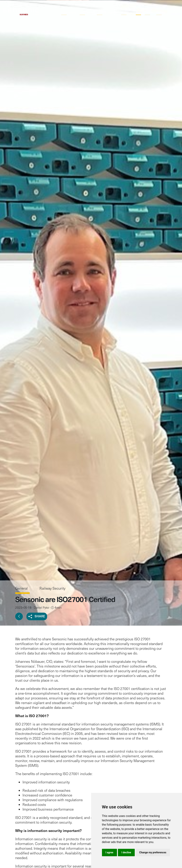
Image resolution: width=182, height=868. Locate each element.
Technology (86, 12)
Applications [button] (69, 12)
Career (149, 12)
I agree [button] (109, 852)
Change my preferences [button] (153, 852)
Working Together (107, 12)
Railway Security (52, 588)
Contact (161, 12)
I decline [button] (126, 852)
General (22, 588)
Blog (138, 12)
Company (127, 12)
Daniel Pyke (41, 607)
